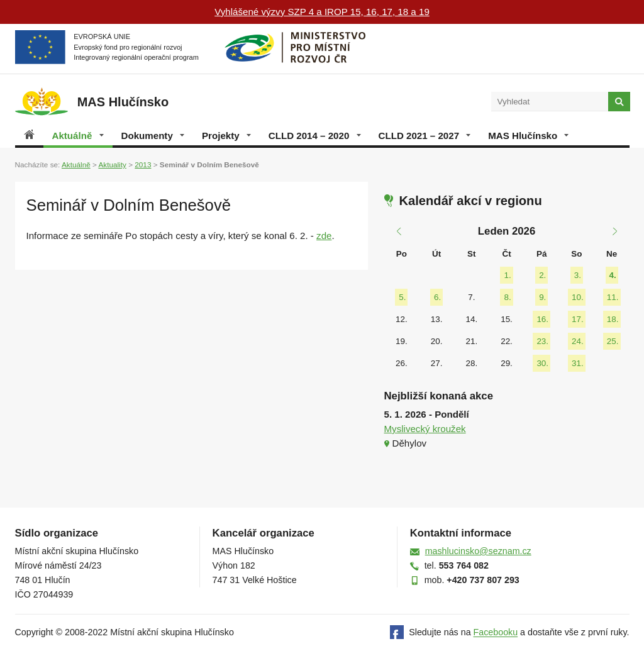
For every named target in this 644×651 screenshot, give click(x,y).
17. (578, 319)
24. (578, 341)
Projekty (226, 136)
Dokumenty (153, 136)
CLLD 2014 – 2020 (315, 136)
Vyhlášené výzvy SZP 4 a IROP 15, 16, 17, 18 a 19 (322, 12)
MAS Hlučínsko (528, 136)
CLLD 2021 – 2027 (425, 136)
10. (578, 297)
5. (402, 297)
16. (542, 319)
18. (613, 319)
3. (578, 275)
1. (507, 275)
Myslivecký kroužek (425, 429)
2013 (143, 164)
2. (542, 275)
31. (578, 363)
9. (542, 297)
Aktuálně (78, 136)
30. (542, 363)
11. (613, 297)
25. (613, 341)
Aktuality (112, 164)
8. (507, 297)
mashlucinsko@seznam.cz (478, 551)
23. (542, 341)
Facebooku (496, 633)
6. (437, 297)
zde (324, 236)
